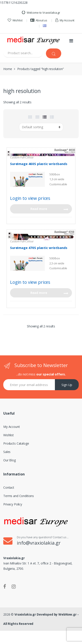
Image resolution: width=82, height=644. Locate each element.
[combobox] (23, 53)
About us (39, 20)
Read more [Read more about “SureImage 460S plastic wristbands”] (39, 209)
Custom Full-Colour (22, 157)
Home (8, 69)
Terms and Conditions (19, 496)
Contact (9, 487)
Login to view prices (30, 198)
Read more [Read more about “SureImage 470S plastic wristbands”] (39, 293)
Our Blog (10, 460)
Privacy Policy (13, 504)
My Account (65, 20)
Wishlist (15, 20)
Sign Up (67, 385)
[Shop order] (41, 127)
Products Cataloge (16, 443)
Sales (7, 452)
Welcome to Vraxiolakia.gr (41, 13)
